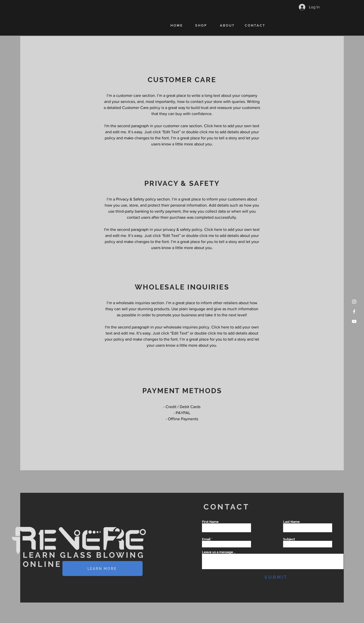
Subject (289, 539)
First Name (210, 522)
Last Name (291, 522)
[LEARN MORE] (103, 569)
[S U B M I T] (276, 577)
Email (206, 539)
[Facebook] (354, 312)
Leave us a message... (219, 552)
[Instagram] (354, 302)
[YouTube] (354, 321)
